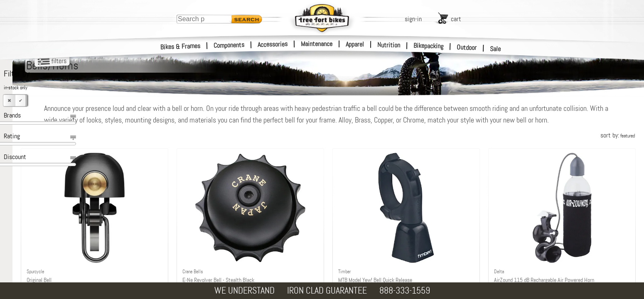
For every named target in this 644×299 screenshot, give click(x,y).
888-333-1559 (405, 290)
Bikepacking (429, 46)
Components (229, 45)
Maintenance (317, 44)
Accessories (273, 44)
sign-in (413, 19)
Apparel (355, 44)
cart (456, 19)
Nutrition (389, 45)
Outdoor (467, 47)
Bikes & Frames (181, 47)
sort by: (618, 147)
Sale (495, 49)
